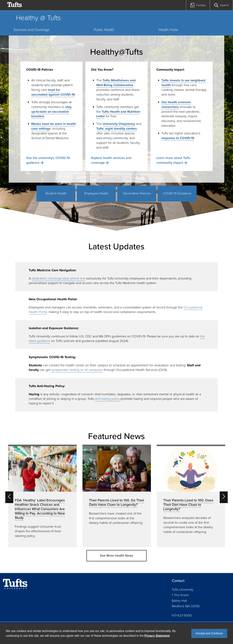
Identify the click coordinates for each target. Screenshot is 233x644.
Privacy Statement (157, 636)
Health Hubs (168, 30)
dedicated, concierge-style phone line (59, 278)
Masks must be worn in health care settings (54, 126)
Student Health (56, 193)
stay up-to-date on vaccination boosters (51, 112)
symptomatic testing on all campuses (77, 370)
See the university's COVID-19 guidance (48, 160)
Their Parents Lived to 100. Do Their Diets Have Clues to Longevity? (117, 502)
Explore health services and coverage (111, 160)
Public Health (104, 30)
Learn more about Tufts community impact (173, 160)
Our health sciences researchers (176, 105)
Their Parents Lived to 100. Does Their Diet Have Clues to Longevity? (188, 505)
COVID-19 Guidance (177, 193)
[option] (42, 496)
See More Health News (116, 556)
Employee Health (96, 193)
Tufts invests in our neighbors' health (184, 83)
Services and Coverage (31, 30)
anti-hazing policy (107, 399)
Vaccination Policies (137, 193)
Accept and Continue (209, 633)
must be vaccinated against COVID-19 (53, 92)
